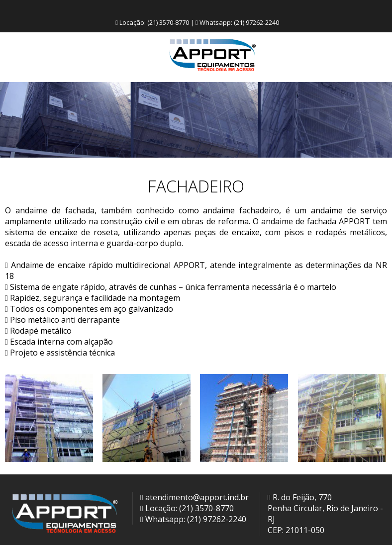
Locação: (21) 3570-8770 (187, 508)
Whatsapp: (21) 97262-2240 (193, 519)
